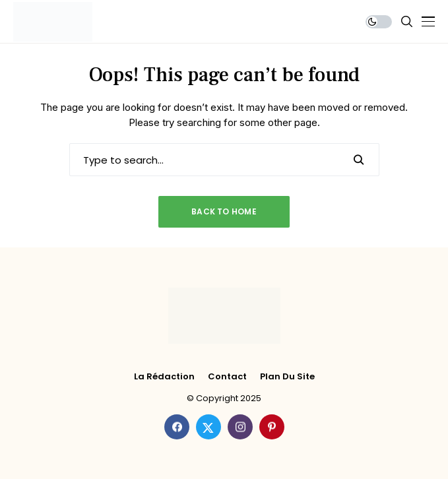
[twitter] (208, 427)
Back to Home (224, 211)
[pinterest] (272, 427)
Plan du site (287, 377)
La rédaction (164, 377)
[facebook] (177, 427)
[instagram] (240, 427)
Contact (227, 377)
